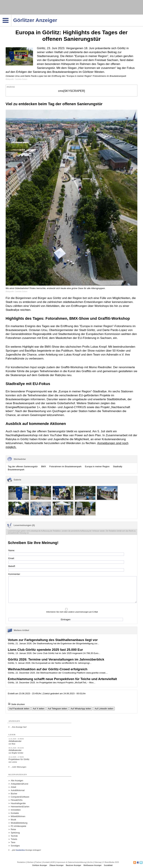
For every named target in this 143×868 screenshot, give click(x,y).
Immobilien (16, 810)
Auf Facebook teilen (19, 709)
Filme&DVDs (17, 800)
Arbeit (13, 787)
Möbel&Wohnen (18, 816)
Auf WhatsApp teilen (81, 709)
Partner (38, 862)
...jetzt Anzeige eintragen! (26, 850)
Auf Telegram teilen (57, 709)
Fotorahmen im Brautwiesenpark (66, 466)
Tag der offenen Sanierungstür (23, 466)
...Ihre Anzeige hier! (19, 727)
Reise (13, 829)
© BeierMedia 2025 (111, 862)
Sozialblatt (108, 865)
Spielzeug (15, 833)
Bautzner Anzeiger (74, 865)
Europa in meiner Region (97, 466)
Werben (30, 862)
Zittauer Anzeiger (57, 865)
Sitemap (98, 862)
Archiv (90, 862)
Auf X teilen (38, 709)
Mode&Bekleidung (19, 823)
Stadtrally (118, 466)
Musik (13, 820)
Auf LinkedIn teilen (104, 709)
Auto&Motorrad (18, 790)
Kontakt (46, 862)
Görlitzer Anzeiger (40, 865)
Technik (14, 836)
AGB (53, 862)
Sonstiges (15, 846)
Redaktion (21, 862)
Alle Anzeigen (17, 781)
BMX (43, 466)
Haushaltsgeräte (18, 803)
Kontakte (15, 813)
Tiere (13, 842)
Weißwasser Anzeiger (93, 865)
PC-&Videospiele (19, 826)
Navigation (11, 16)
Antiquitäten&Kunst (19, 784)
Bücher (14, 794)
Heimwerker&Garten (20, 807)
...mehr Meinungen (18, 767)
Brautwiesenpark (16, 470)
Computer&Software (20, 797)
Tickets (14, 839)
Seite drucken (16, 704)
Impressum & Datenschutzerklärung (71, 862)
